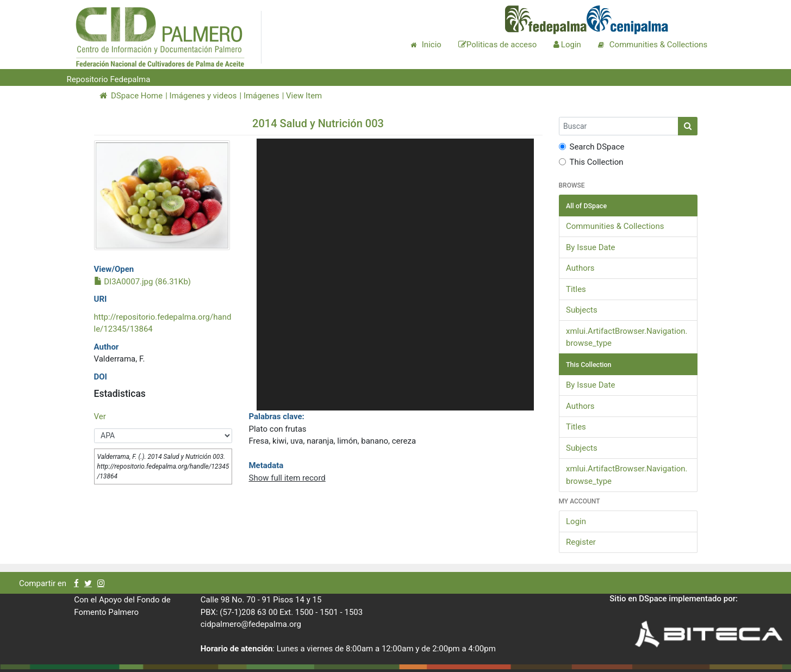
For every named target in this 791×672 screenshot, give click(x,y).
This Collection (591, 162)
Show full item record (287, 478)
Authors (580, 268)
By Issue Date (591, 247)
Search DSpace (592, 147)
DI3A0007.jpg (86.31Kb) (143, 282)
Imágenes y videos (203, 96)
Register (581, 542)
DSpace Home (131, 96)
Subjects (582, 310)
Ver (100, 416)
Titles (576, 289)
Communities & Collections (615, 226)
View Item (304, 96)
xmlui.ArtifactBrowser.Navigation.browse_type (627, 337)
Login (576, 521)
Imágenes (261, 96)
